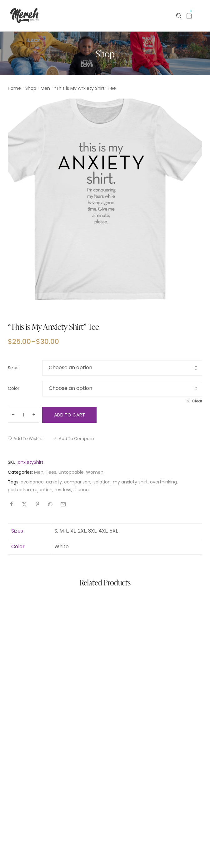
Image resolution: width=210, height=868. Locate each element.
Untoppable (71, 472)
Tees (51, 472)
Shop (31, 88)
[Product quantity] (23, 415)
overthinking (163, 482)
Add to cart (70, 415)
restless (63, 490)
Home (14, 88)
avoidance (32, 482)
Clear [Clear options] (197, 401)
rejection (43, 490)
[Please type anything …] (179, 16)
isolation (102, 482)
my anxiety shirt (130, 482)
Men (45, 88)
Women (95, 472)
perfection (19, 490)
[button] (26, 439)
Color (14, 388)
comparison (77, 482)
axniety (54, 482)
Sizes (13, 368)
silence (81, 490)
